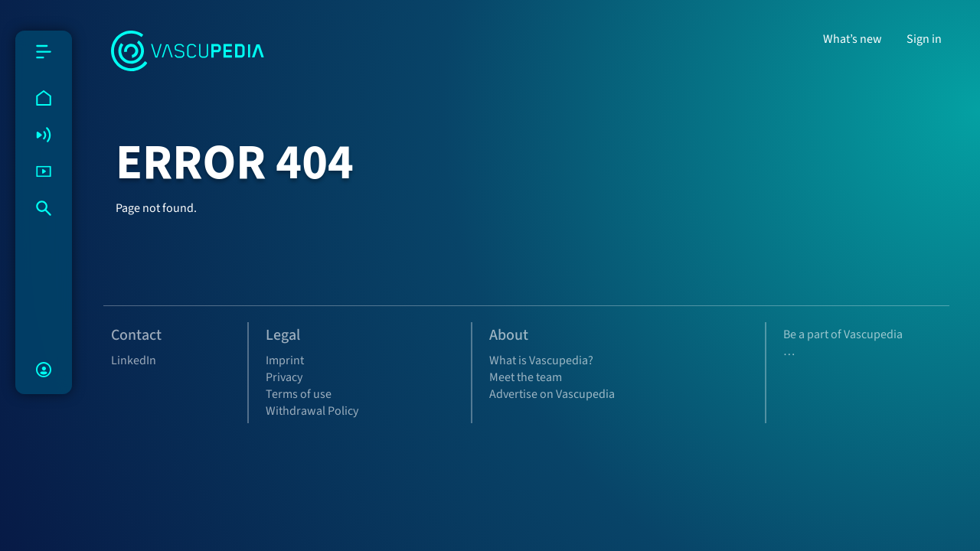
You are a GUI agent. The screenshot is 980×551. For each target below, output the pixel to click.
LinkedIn (134, 360)
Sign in (924, 39)
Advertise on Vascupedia (552, 394)
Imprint (285, 360)
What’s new (853, 39)
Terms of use (299, 394)
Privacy (284, 377)
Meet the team (526, 377)
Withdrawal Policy (312, 411)
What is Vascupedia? (541, 360)
